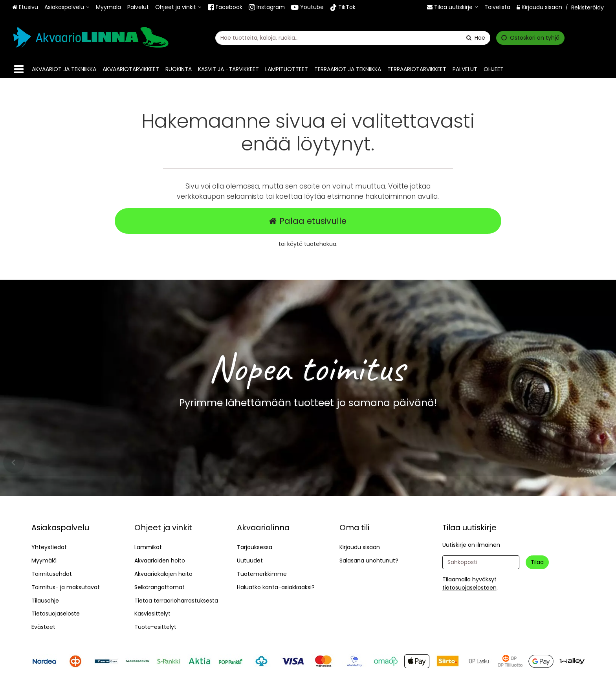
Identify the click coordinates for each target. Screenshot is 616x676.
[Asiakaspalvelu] (67, 7)
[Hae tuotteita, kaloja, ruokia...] (353, 38)
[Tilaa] (537, 562)
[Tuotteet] (19, 69)
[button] (469, 588)
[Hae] (476, 38)
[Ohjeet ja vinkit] (178, 7)
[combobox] (353, 38)
